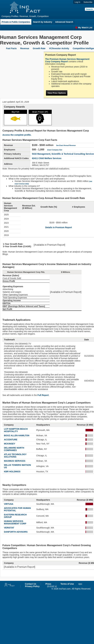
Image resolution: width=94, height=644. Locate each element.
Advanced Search (64, 22)
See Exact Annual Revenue (66, 145)
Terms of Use (67, 584)
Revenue (25, 48)
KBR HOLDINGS (12, 472)
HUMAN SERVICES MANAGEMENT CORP (15, 522)
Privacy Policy (32, 586)
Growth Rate (39, 48)
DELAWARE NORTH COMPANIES (14, 449)
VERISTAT (9, 528)
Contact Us (31, 584)
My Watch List (84, 28)
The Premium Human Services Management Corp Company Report (67, 60)
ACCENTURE (11, 440)
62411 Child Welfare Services (47, 158)
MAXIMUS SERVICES (15, 461)
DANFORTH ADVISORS (16, 532)
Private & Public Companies (16, 22)
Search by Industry (43, 22)
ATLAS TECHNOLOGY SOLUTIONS (15, 456)
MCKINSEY (10, 444)
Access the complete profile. (17, 135)
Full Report (43, 395)
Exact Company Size (55, 150)
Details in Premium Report (58, 227)
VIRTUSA (9, 504)
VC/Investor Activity (59, 48)
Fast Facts (11, 48)
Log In (77, 2)
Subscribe (88, 2)
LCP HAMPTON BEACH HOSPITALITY (16, 430)
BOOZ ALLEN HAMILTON (17, 435)
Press (48, 584)
